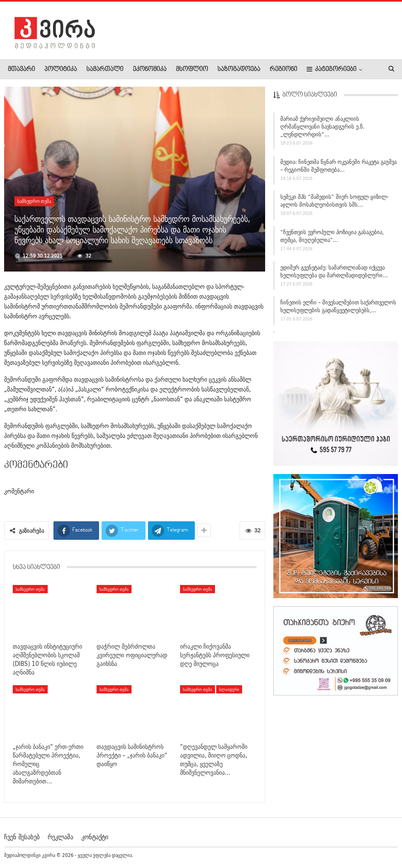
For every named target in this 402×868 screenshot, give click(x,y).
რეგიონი (283, 69)
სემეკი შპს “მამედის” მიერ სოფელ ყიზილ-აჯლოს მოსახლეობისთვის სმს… (335, 204)
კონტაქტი (95, 837)
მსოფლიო (192, 69)
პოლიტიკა (61, 69)
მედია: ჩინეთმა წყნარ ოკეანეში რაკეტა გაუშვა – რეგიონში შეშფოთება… (338, 169)
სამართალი (105, 69)
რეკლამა (60, 837)
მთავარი (21, 69)
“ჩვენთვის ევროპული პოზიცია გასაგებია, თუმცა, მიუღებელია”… (332, 239)
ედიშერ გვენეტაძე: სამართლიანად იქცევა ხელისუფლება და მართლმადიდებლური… (334, 274)
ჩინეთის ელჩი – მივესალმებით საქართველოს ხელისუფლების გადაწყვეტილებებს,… (338, 310)
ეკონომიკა (150, 69)
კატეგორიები (332, 69)
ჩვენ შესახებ (22, 837)
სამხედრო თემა (34, 201)
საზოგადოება (239, 69)
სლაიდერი (229, 689)
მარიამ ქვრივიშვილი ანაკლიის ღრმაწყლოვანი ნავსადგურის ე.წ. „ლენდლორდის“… (322, 129)
